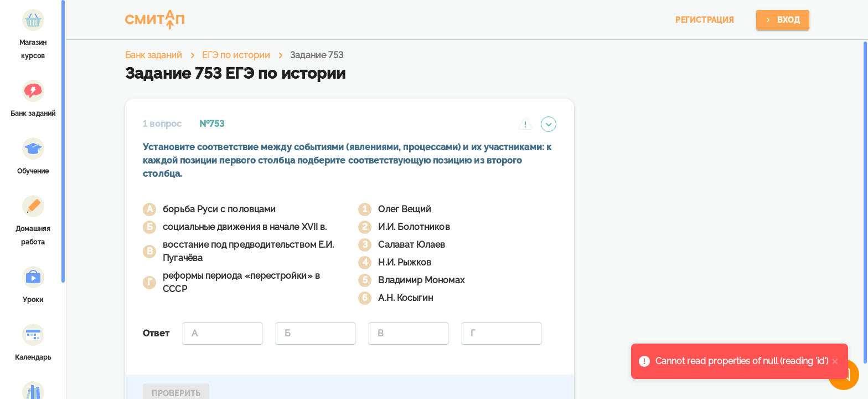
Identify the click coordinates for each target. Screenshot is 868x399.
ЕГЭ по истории (236, 55)
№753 (212, 124)
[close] (835, 361)
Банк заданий (154, 55)
